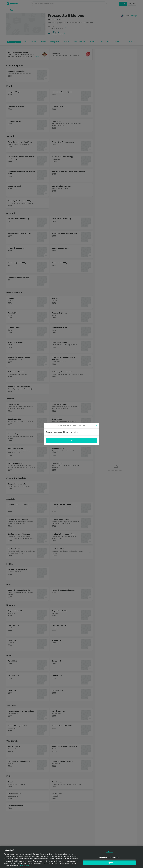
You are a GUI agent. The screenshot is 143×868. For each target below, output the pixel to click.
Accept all (109, 863)
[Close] (97, 426)
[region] (71, 857)
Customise (109, 852)
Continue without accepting (109, 857)
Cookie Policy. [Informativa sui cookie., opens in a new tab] (25, 866)
